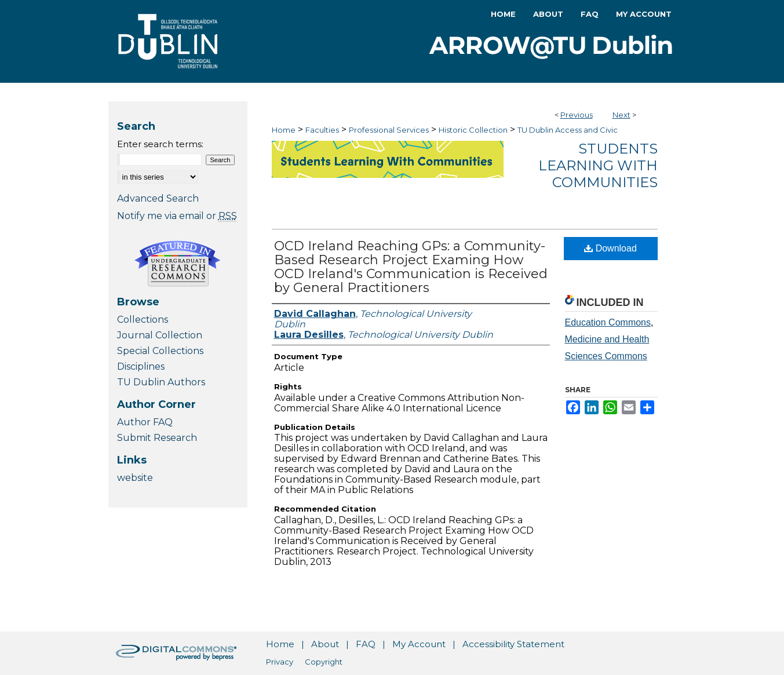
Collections (143, 320)
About (325, 644)
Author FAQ (145, 422)
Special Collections (160, 351)
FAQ (366, 644)
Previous (577, 115)
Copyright (324, 662)
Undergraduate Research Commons (178, 264)
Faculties (322, 130)
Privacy (280, 662)
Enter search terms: (160, 144)
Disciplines (141, 366)
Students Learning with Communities (598, 165)
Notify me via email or (177, 216)
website (135, 478)
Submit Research (157, 438)
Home (284, 130)
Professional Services (389, 130)
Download (610, 248)
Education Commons (608, 322)
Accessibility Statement (513, 644)
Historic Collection (473, 130)
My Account (419, 644)
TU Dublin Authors (161, 382)
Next (621, 115)
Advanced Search (158, 198)
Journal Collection (160, 335)
